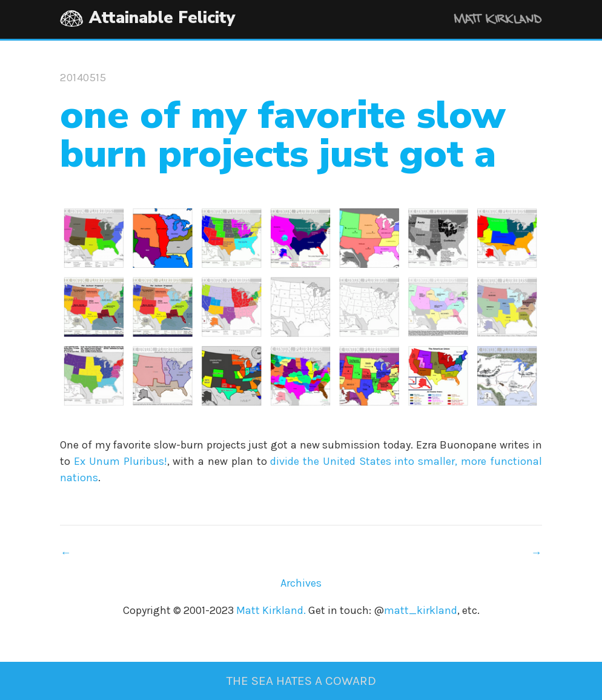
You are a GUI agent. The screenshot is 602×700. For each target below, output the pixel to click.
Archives (301, 583)
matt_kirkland (421, 610)
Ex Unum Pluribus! (121, 461)
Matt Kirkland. (271, 610)
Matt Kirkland (481, 21)
